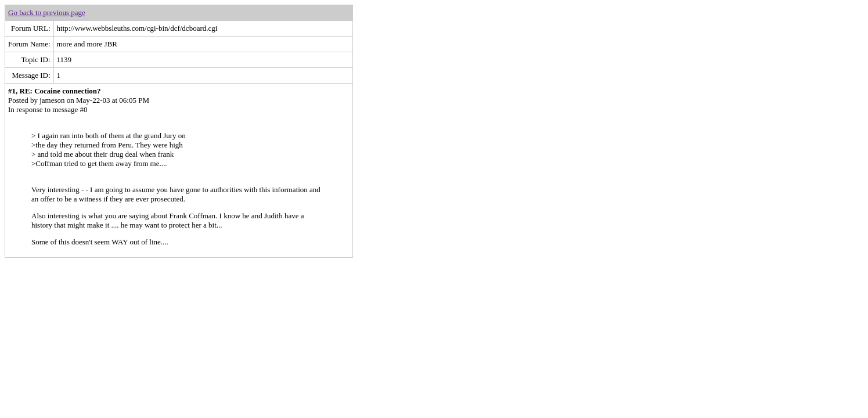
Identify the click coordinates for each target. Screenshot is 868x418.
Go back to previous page (47, 12)
